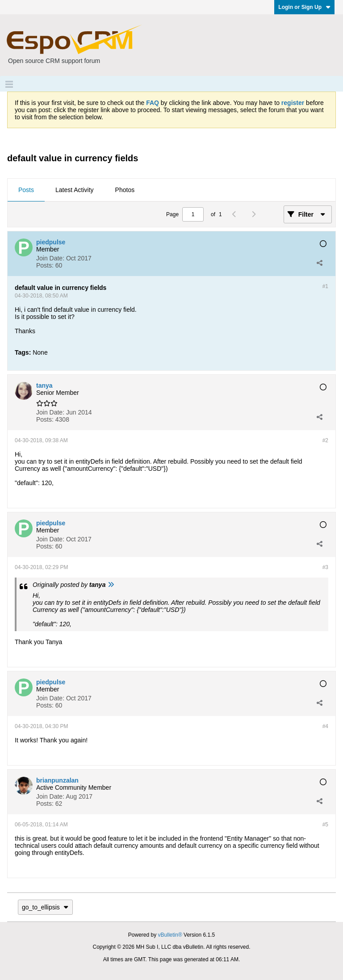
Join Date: (50, 258)
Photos (125, 190)
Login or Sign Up (304, 7)
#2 (325, 440)
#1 (325, 286)
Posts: (45, 265)
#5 (325, 825)
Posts (26, 190)
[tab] (26, 190)
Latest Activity (75, 190)
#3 (325, 567)
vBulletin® (170, 935)
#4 (325, 726)
